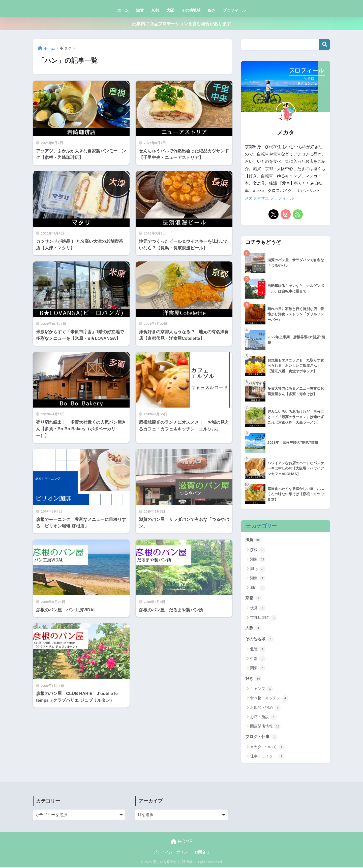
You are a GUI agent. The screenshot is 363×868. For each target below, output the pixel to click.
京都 (155, 10)
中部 (258, 660)
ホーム (123, 10)
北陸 (258, 650)
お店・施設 (263, 718)
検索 (325, 44)
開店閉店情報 (265, 728)
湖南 (258, 579)
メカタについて (267, 748)
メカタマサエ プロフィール (269, 198)
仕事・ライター (267, 758)
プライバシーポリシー (172, 853)
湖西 (258, 588)
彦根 (258, 551)
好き (212, 10)
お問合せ (202, 853)
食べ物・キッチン (269, 699)
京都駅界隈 (263, 618)
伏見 (258, 609)
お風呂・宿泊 (265, 709)
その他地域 (191, 10)
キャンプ (262, 690)
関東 (258, 669)
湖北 (258, 570)
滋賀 (140, 10)
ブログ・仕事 (262, 738)
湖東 (258, 560)
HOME (181, 843)
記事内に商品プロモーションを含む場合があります (182, 24)
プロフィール (234, 10)
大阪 (170, 10)
